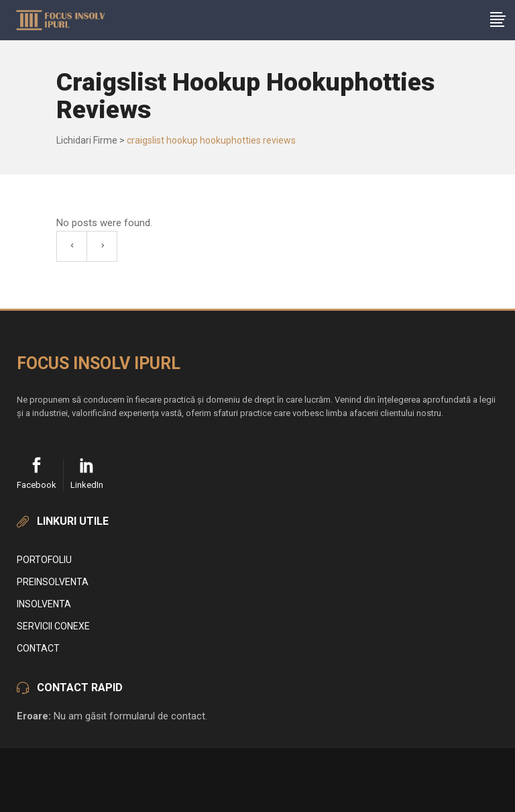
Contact (38, 648)
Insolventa (44, 604)
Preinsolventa (53, 582)
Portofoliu (44, 560)
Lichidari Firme (87, 140)
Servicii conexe (53, 626)
